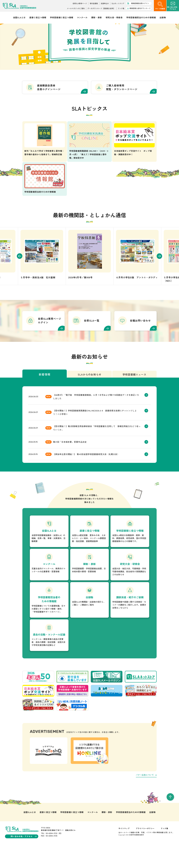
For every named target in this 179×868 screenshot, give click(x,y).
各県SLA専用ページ (80, 3)
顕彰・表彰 (97, 17)
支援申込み (105, 3)
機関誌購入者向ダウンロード (140, 8)
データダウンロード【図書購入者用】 (101, 8)
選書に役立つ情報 (38, 17)
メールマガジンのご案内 (76, 8)
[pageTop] (170, 818)
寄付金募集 (94, 3)
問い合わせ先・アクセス (24, 858)
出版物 (163, 17)
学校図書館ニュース (134, 396)
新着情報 (45, 395)
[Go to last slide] (19, 277)
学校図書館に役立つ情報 (62, 17)
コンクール (82, 17)
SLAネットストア (118, 3)
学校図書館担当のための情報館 (141, 17)
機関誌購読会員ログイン (140, 3)
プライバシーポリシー (145, 850)
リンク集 (121, 8)
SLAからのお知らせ (89, 396)
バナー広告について (146, 796)
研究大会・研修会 (114, 17)
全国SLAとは (19, 17)
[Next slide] (160, 277)
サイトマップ (124, 850)
